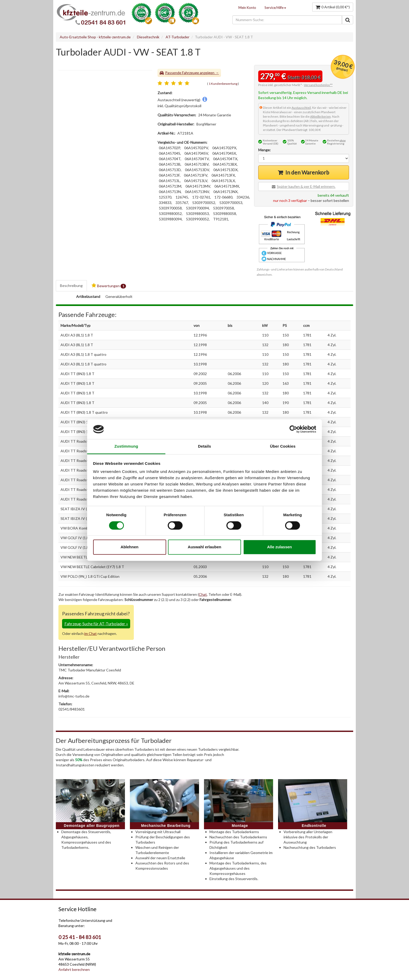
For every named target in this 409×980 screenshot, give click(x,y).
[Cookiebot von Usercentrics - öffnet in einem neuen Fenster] (293, 429)
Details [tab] (204, 446)
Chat (203, 594)
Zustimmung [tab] (126, 446)
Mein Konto (247, 8)
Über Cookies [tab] (283, 446)
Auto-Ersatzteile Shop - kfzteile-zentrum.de (95, 37)
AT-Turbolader (178, 37)
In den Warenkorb (307, 172)
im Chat (91, 633)
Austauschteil (301, 108)
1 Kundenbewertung (223, 84)
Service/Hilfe (275, 8)
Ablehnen (129, 547)
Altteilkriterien (320, 116)
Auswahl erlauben (204, 547)
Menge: (264, 150)
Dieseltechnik (148, 37)
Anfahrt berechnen (74, 969)
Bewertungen (109, 286)
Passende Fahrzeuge (182, 73)
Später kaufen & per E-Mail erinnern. (306, 186)
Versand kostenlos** (318, 85)
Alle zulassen (279, 547)
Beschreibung (71, 285)
